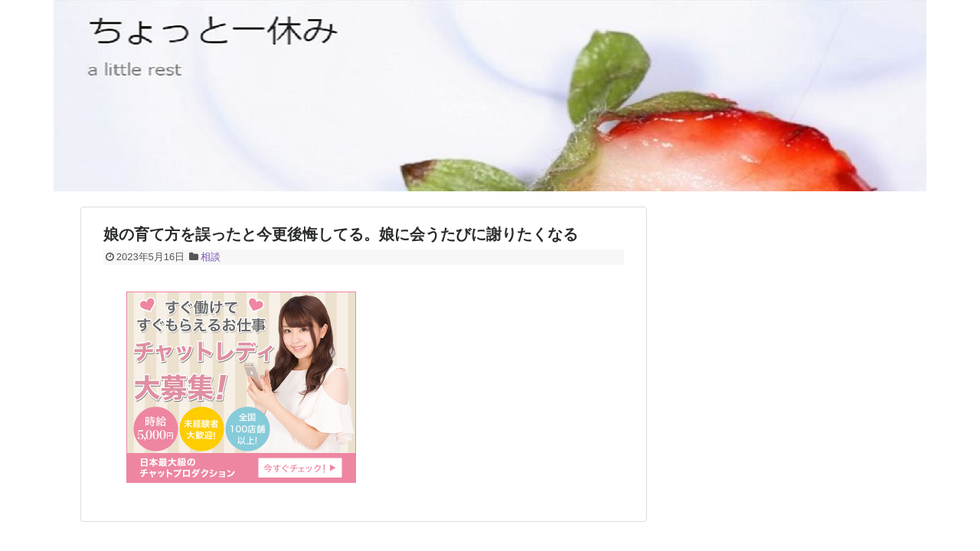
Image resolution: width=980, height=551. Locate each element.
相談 (211, 257)
